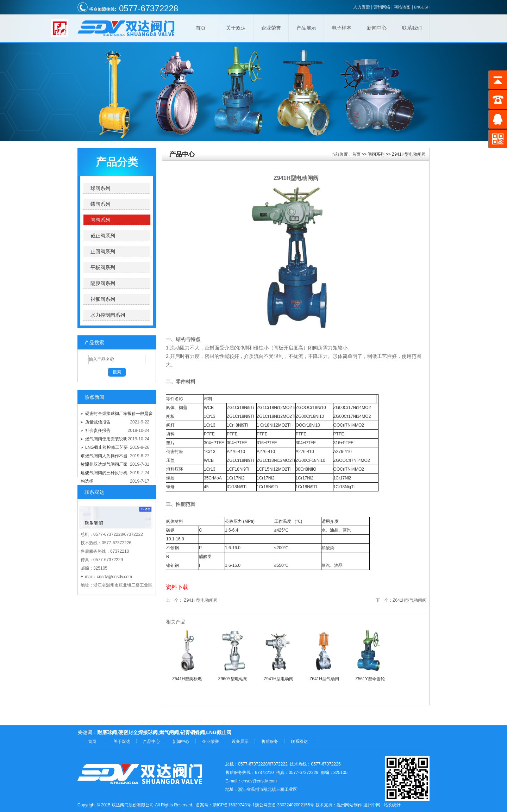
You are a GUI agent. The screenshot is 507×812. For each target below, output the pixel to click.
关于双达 (236, 28)
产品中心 (151, 742)
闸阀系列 (376, 154)
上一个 (172, 600)
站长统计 (392, 805)
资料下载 (177, 587)
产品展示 (306, 28)
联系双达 (299, 742)
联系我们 (412, 28)
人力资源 (362, 7)
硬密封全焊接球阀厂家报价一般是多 (119, 414)
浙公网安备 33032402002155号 (285, 805)
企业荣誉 (271, 28)
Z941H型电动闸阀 (201, 600)
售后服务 (270, 742)
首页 (201, 28)
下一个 (382, 600)
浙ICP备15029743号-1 (234, 805)
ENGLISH (422, 7)
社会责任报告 (98, 430)
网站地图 (402, 7)
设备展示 (240, 742)
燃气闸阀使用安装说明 (106, 439)
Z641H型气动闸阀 (409, 600)
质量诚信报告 (98, 422)
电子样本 (342, 28)
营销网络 (382, 7)
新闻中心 (377, 28)
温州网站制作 (349, 805)
